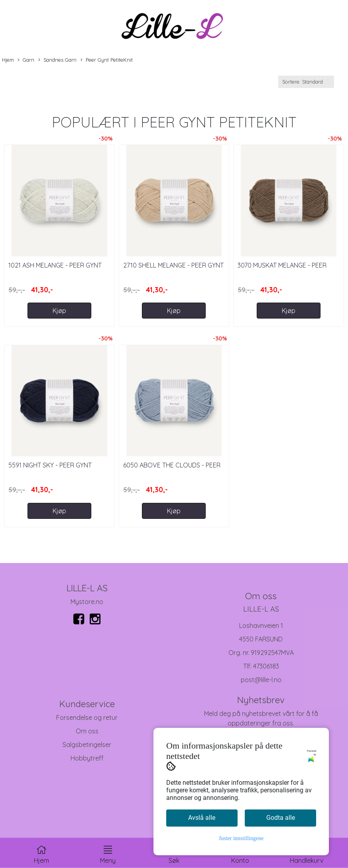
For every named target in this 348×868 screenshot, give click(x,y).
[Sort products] (306, 82)
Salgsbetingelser (87, 745)
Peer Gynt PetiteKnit (107, 60)
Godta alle (281, 818)
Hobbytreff (87, 758)
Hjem (8, 60)
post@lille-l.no (261, 680)
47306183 (266, 666)
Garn (26, 60)
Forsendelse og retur (87, 717)
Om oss (87, 731)
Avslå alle (202, 818)
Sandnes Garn (57, 60)
